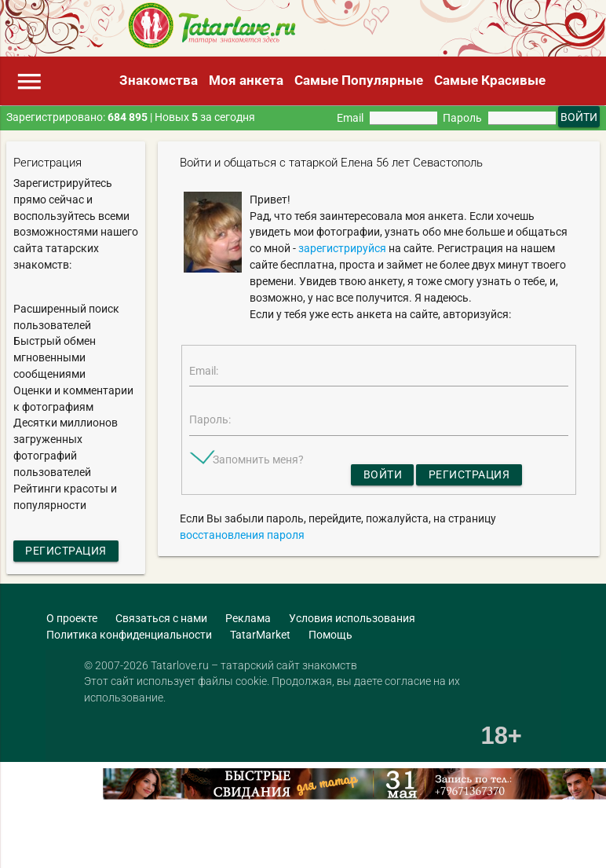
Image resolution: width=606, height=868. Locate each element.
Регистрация (66, 551)
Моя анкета (246, 80)
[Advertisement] (184, 844)
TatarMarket (260, 635)
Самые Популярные (359, 80)
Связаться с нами (161, 618)
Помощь (330, 635)
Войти (383, 474)
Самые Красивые (490, 80)
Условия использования (352, 618)
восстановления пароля (242, 535)
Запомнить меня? (258, 460)
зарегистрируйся (342, 248)
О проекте (72, 618)
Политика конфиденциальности (129, 635)
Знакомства (159, 80)
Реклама (248, 618)
